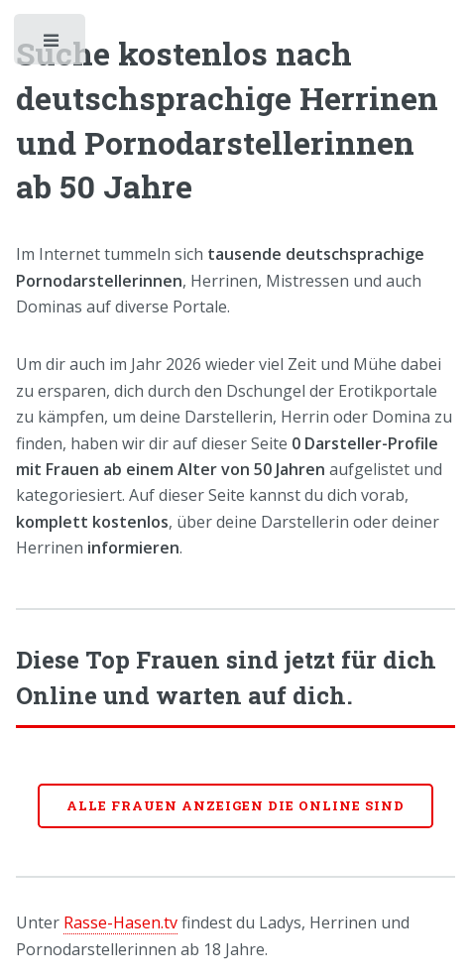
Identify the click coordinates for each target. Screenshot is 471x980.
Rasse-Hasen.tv (120, 922)
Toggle (52, 45)
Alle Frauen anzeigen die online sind (235, 805)
